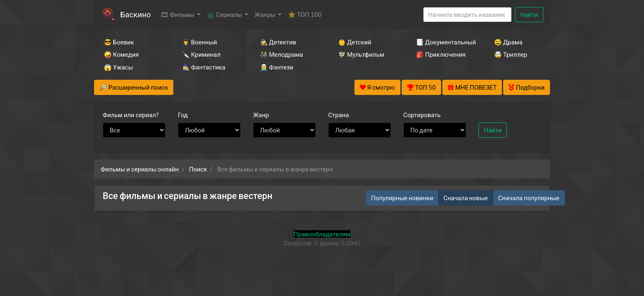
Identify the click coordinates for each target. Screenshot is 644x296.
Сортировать (422, 115)
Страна (338, 115)
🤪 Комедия (121, 54)
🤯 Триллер (511, 54)
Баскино (136, 14)
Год (183, 115)
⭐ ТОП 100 (305, 14)
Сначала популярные (529, 198)
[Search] (467, 15)
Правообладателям (322, 234)
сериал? (131, 115)
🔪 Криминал (201, 54)
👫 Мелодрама (282, 54)
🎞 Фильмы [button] (178, 14)
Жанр (261, 115)
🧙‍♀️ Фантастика (204, 67)
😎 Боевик (119, 42)
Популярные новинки (402, 198)
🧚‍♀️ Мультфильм (361, 54)
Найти (529, 14)
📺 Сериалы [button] (225, 14)
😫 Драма (508, 42)
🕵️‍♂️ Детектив (278, 42)
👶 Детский (355, 42)
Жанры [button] (266, 14)
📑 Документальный (444, 42)
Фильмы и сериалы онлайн (140, 169)
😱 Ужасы (118, 67)
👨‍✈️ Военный (199, 42)
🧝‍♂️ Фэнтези (277, 67)
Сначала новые (466, 198)
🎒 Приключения (441, 54)
